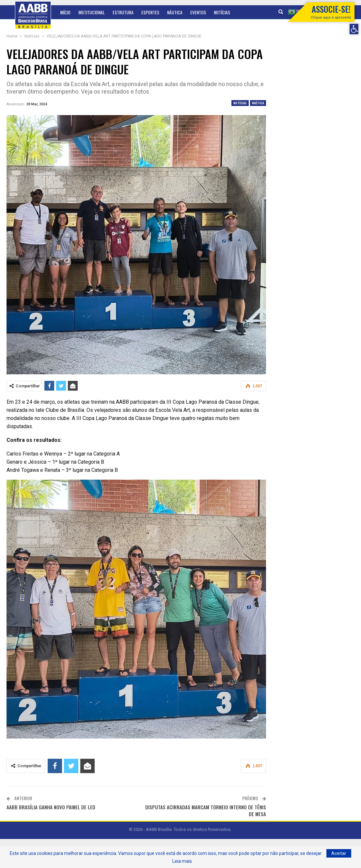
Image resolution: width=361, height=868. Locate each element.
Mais (218, 12)
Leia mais (182, 861)
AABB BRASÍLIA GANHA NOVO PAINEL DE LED (51, 807)
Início (65, 12)
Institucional (92, 12)
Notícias (240, 103)
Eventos (198, 12)
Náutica (175, 12)
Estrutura (123, 12)
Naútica (258, 103)
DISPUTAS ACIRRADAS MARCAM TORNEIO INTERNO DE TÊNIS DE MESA (206, 810)
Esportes (150, 12)
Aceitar (339, 853)
